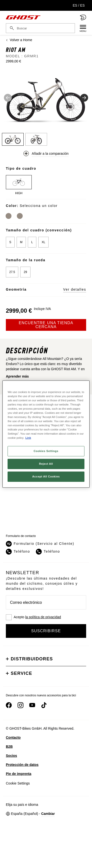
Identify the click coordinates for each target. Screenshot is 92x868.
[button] (46, 99)
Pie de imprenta (19, 774)
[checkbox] (46, 617)
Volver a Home (19, 40)
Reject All (46, 464)
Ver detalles (75, 289)
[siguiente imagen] (84, 98)
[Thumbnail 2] (36, 139)
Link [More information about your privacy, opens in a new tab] (28, 438)
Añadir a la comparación (50, 154)
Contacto (13, 737)
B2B (9, 747)
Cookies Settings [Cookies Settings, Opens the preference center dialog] (46, 451)
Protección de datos (22, 765)
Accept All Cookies (46, 476)
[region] (46, 434)
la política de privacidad (43, 617)
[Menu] (81, 28)
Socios (11, 756)
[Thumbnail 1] (13, 139)
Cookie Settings (18, 783)
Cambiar (48, 814)
